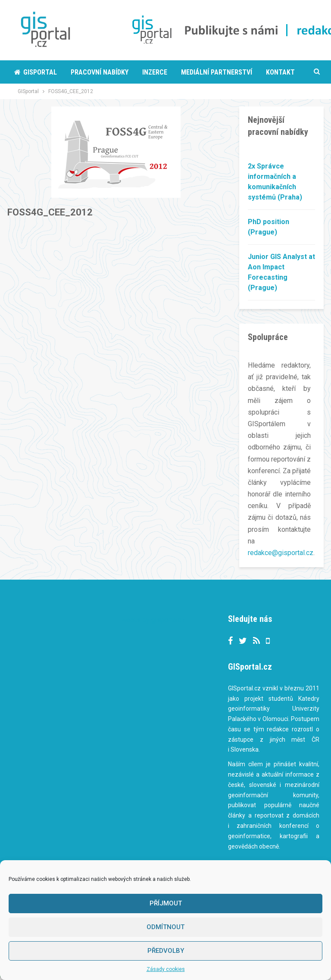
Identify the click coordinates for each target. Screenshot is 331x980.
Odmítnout (165, 927)
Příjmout (166, 903)
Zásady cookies (166, 969)
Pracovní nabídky (100, 72)
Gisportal (36, 72)
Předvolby (166, 951)
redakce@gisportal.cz (281, 553)
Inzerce (155, 72)
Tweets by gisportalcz (151, 620)
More (189, 72)
